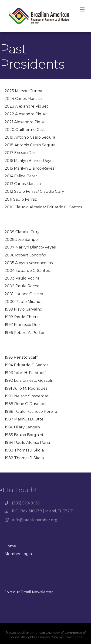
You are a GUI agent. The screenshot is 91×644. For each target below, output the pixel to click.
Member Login (18, 554)
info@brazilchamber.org (35, 522)
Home (10, 546)
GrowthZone (73, 637)
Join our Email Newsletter (29, 592)
